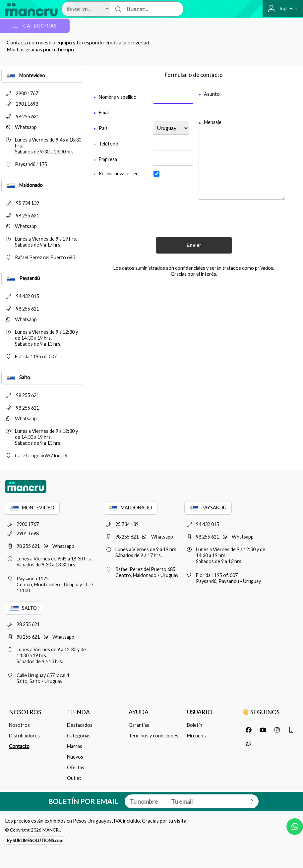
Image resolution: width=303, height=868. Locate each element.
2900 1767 (20, 93)
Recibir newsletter (118, 174)
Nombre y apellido (118, 97)
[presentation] (211, 219)
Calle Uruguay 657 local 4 (34, 456)
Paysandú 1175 (24, 164)
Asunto (212, 94)
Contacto (19, 746)
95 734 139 (20, 203)
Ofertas (76, 767)
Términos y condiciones (153, 736)
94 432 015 (20, 296)
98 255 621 (20, 116)
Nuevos (75, 757)
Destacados (80, 725)
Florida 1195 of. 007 (29, 356)
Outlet (74, 778)
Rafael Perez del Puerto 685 (38, 257)
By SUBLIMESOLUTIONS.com (35, 840)
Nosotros (19, 725)
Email (104, 113)
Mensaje (213, 122)
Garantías (139, 725)
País (103, 128)
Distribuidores (24, 736)
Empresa (108, 159)
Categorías (79, 736)
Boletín (195, 725)
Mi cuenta (197, 736)
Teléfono (109, 144)
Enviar (194, 245)
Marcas (75, 746)
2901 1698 (20, 104)
